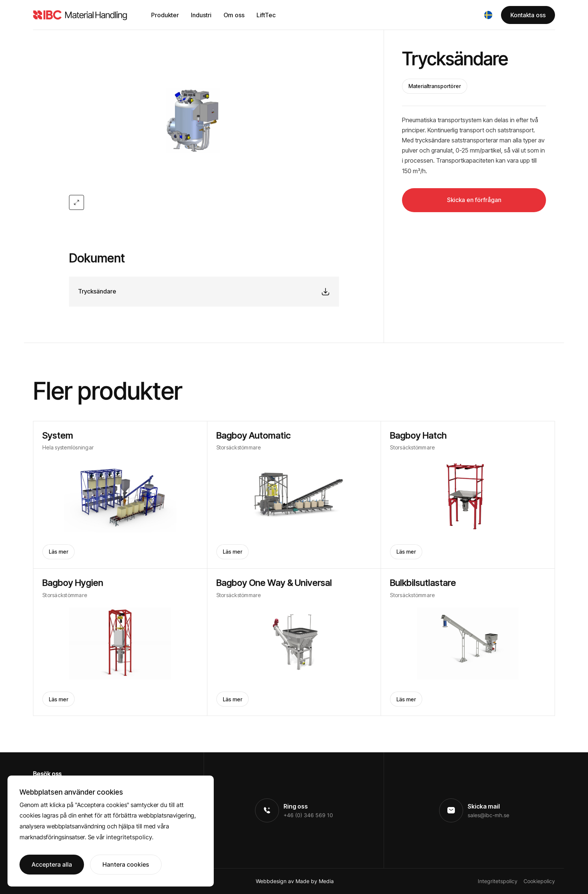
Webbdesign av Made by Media (295, 881)
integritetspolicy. (130, 837)
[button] (488, 15)
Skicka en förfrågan (474, 200)
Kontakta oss (528, 15)
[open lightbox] (204, 120)
